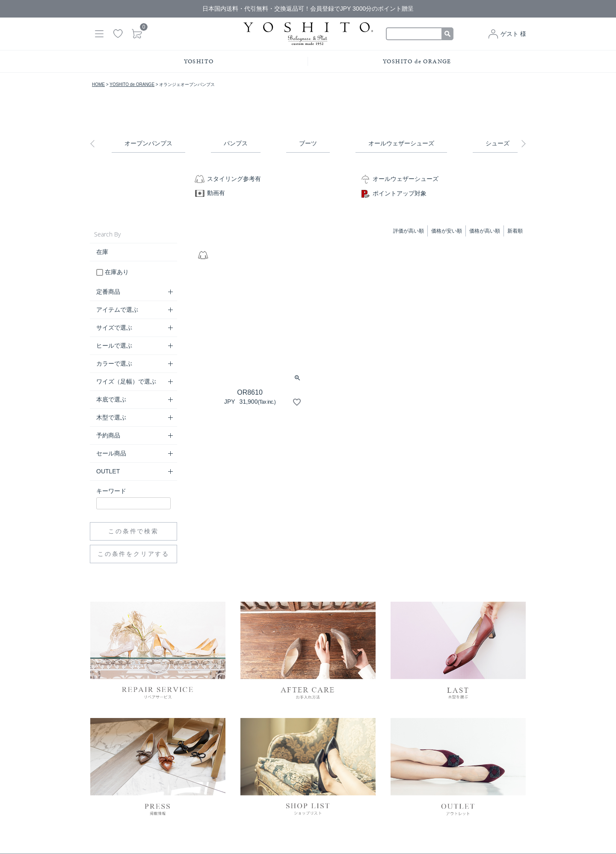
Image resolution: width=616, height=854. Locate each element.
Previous (94, 144)
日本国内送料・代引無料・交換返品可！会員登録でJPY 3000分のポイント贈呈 (308, 9)
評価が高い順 (409, 231)
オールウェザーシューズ (401, 143)
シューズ (498, 143)
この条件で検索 (133, 531)
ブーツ (308, 143)
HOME (98, 84)
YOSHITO (199, 61)
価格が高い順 (485, 231)
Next (522, 144)
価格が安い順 (447, 231)
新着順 (515, 231)
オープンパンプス (148, 143)
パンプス (236, 143)
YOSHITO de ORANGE (417, 61)
